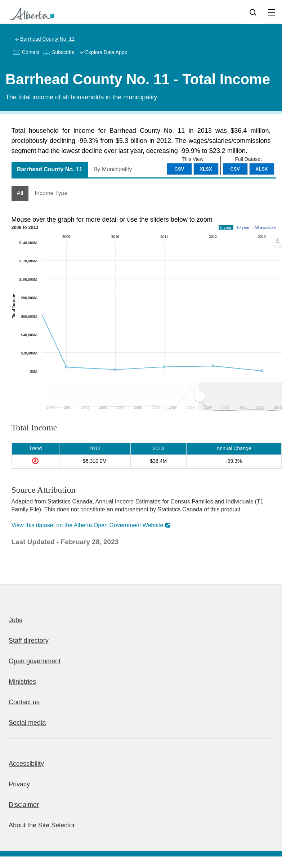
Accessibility (26, 764)
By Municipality (113, 169)
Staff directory (29, 641)
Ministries (22, 682)
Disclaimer (24, 805)
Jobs (15, 620)
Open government (35, 661)
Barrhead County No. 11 (47, 39)
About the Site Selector (42, 825)
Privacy (19, 784)
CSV (235, 169)
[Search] (253, 12)
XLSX (262, 169)
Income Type (51, 193)
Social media (27, 723)
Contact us (24, 702)
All (20, 193)
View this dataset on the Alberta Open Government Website (88, 525)
